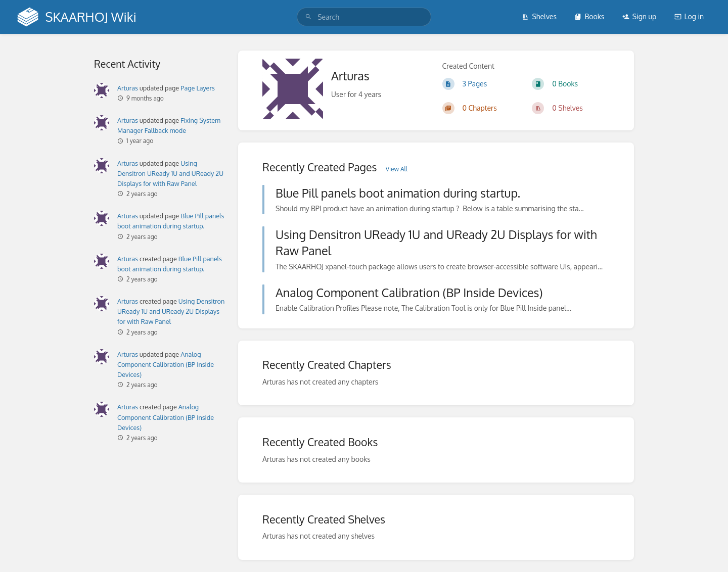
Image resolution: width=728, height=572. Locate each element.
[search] (364, 17)
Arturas (128, 88)
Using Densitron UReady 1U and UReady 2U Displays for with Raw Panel (170, 173)
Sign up (639, 16)
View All (397, 169)
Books (589, 16)
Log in (689, 16)
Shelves (539, 16)
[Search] (308, 17)
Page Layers (198, 88)
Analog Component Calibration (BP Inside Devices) (166, 364)
